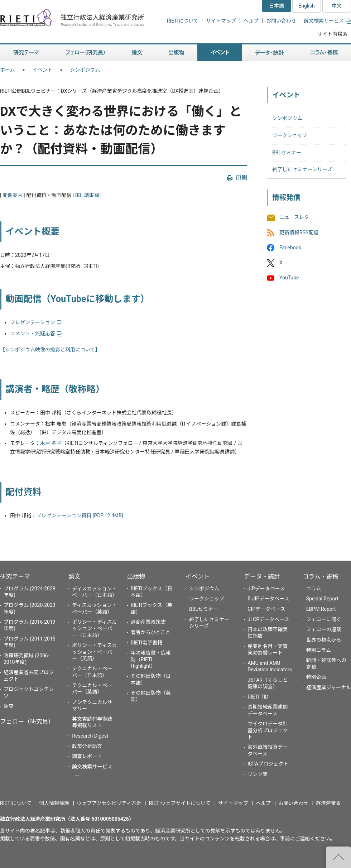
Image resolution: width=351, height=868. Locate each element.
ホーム (8, 70)
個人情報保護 (54, 803)
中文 (337, 6)
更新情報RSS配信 (299, 232)
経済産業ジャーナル (329, 687)
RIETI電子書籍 (147, 643)
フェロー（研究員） (27, 721)
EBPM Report (321, 609)
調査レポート (87, 756)
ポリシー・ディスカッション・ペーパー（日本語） (94, 628)
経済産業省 (328, 803)
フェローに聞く (324, 619)
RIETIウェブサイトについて (180, 803)
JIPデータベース (266, 589)
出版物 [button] (176, 53)
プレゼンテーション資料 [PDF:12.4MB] (80, 515)
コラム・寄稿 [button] (324, 53)
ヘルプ (251, 21)
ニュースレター (297, 217)
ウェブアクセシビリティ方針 (109, 803)
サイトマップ (221, 21)
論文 (74, 576)
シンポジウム (85, 70)
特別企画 (316, 677)
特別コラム (319, 650)
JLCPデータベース (268, 619)
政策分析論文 (87, 746)
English (306, 6)
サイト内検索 (332, 34)
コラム (314, 589)
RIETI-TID (258, 697)
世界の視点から (324, 640)
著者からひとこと (151, 632)
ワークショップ (290, 135)
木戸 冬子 (51, 443)
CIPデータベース (266, 609)
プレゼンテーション (36, 322)
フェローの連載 (324, 629)
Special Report (322, 599)
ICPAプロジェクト (268, 764)
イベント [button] (220, 53)
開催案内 (13, 195)
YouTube (289, 278)
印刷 (241, 178)
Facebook (290, 248)
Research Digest (90, 736)
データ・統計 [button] (270, 53)
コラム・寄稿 (321, 576)
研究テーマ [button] (26, 53)
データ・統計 (262, 576)
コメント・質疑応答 (36, 334)
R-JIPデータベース (268, 599)
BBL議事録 (87, 195)
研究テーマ (15, 576)
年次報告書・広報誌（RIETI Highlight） (151, 659)
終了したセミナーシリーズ (302, 169)
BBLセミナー (287, 153)
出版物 (136, 576)
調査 (9, 706)
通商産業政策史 (148, 622)
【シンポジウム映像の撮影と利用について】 (50, 350)
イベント (43, 70)
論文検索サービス (327, 21)
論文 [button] (137, 53)
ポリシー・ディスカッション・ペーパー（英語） (94, 652)
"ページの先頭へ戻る (338, 857)
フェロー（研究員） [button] (85, 53)
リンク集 (258, 774)
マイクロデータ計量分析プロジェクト (268, 730)
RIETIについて (183, 21)
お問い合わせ (281, 21)
